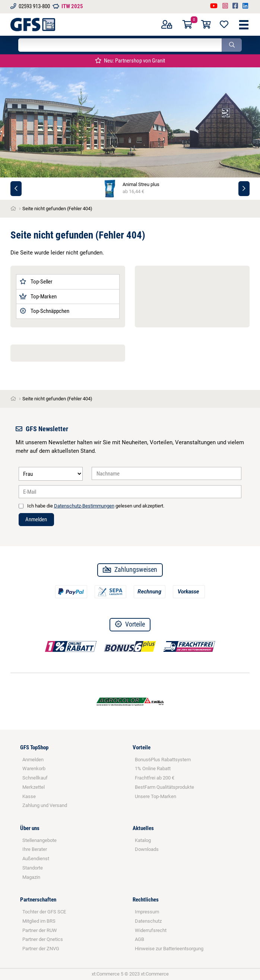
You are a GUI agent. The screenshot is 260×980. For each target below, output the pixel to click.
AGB (139, 939)
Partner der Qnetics (43, 939)
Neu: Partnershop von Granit (130, 61)
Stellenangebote (39, 840)
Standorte (33, 868)
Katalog (143, 840)
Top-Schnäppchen (44, 311)
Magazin (31, 877)
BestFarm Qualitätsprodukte (164, 787)
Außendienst (36, 859)
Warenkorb (34, 768)
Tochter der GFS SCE (44, 912)
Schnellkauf (35, 778)
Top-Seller (36, 282)
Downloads (147, 849)
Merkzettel (34, 787)
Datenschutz (148, 921)
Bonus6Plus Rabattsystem (163, 760)
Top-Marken (38, 297)
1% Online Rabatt (153, 768)
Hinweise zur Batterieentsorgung (169, 949)
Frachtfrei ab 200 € (155, 778)
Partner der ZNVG (41, 949)
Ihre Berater (35, 849)
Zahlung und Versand (45, 805)
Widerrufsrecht (151, 930)
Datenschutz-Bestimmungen (84, 506)
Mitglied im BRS (39, 921)
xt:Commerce (155, 974)
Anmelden (36, 519)
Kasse (29, 796)
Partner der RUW (40, 930)
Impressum (147, 912)
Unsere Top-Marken (156, 796)
